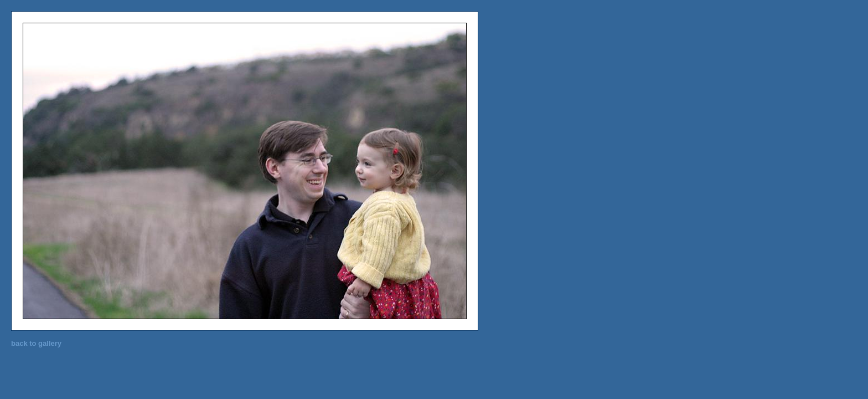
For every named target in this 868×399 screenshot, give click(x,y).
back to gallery (36, 343)
